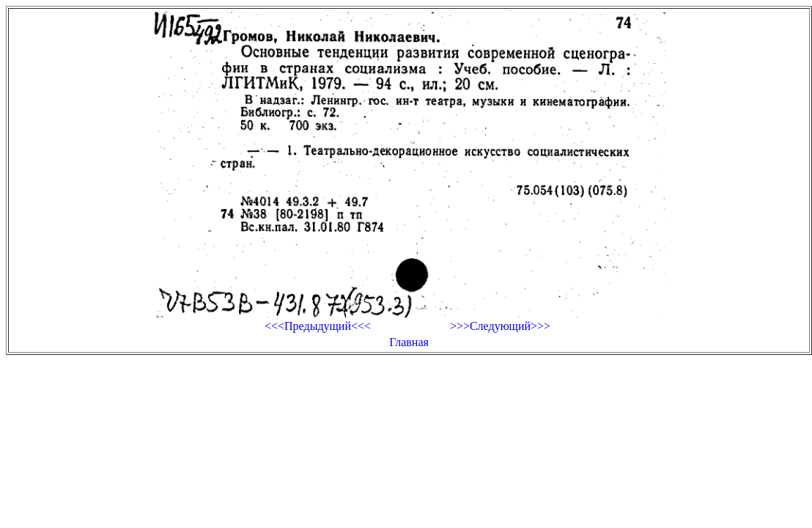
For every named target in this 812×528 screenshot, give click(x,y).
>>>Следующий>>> (500, 326)
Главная (409, 342)
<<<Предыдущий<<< (318, 326)
